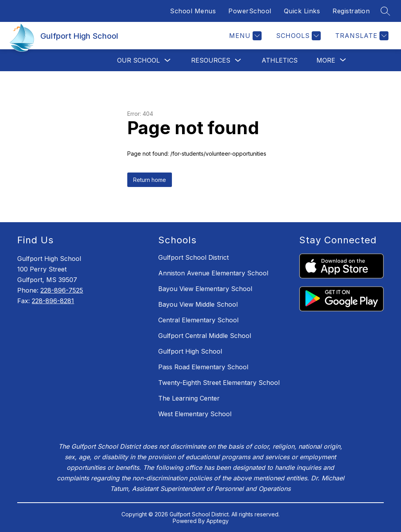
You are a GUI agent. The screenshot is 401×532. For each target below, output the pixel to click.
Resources (211, 60)
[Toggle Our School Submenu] (168, 60)
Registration (351, 11)
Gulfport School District (193, 257)
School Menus (193, 11)
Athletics (280, 60)
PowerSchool (250, 11)
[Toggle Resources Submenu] (238, 60)
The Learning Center (189, 398)
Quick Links (302, 11)
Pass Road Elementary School (203, 367)
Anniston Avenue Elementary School (213, 273)
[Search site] (385, 11)
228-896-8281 (53, 301)
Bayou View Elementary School (205, 289)
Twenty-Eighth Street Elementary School (219, 383)
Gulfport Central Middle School (205, 336)
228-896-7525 (62, 290)
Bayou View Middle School (198, 304)
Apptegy (218, 521)
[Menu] (244, 36)
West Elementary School (195, 414)
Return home (150, 180)
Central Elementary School (198, 320)
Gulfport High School (190, 351)
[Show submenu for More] (326, 60)
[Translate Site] (361, 36)
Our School (138, 60)
